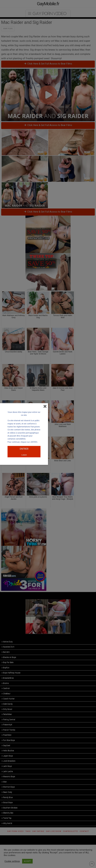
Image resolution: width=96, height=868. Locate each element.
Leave (24, 455)
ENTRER (24, 449)
